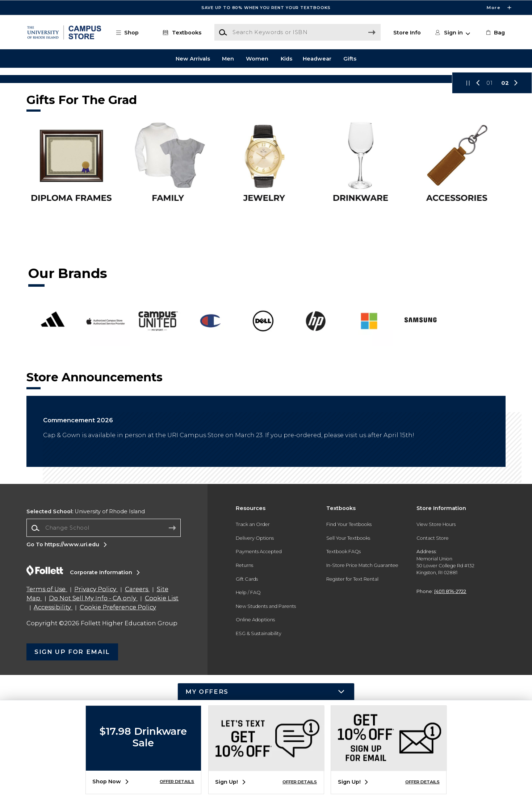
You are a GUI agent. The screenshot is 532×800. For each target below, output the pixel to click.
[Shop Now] (266, 142)
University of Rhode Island (86, 637)
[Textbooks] (181, 33)
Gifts (350, 58)
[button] (131, 33)
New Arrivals (193, 58)
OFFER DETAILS (177, 782)
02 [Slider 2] (505, 208)
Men (228, 58)
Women (257, 58)
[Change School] (104, 653)
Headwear (317, 58)
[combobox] (104, 653)
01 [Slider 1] (490, 208)
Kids (286, 58)
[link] (495, 33)
